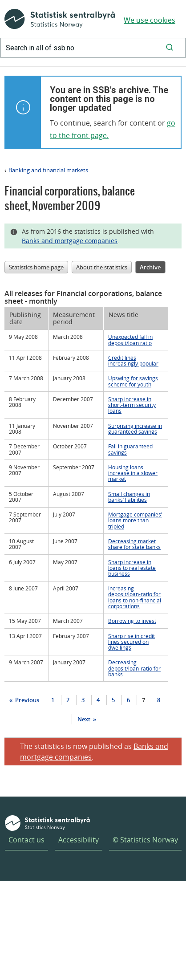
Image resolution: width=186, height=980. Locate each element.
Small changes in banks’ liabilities (129, 497)
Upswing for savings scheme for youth (133, 381)
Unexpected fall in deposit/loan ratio (130, 340)
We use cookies (150, 20)
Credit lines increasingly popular (133, 360)
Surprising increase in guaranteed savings (135, 429)
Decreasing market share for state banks (134, 544)
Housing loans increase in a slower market (133, 473)
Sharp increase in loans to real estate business (132, 568)
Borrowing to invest (132, 621)
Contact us (26, 840)
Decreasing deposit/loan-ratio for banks (134, 668)
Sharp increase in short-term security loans (132, 405)
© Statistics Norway (145, 840)
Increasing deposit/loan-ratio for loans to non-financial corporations (135, 597)
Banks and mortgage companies (70, 241)
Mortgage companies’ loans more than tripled (135, 520)
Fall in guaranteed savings (130, 449)
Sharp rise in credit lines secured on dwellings (131, 642)
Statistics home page (36, 267)
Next (85, 719)
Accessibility (79, 840)
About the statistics (102, 267)
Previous (26, 700)
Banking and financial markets (48, 170)
